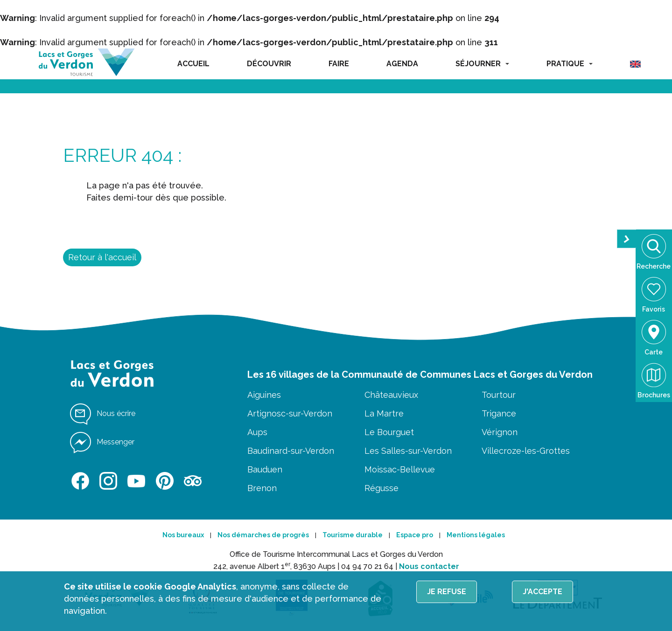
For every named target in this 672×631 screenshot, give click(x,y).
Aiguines (264, 395)
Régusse (381, 488)
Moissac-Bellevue (400, 469)
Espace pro (415, 535)
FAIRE (339, 64)
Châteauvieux (391, 395)
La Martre (384, 413)
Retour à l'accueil (102, 257)
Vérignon (500, 432)
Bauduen (265, 469)
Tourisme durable (353, 535)
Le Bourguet (389, 432)
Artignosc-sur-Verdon (290, 413)
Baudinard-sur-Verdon (291, 451)
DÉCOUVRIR (269, 64)
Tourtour (499, 395)
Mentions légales (476, 535)
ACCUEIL (193, 64)
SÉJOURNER (482, 64)
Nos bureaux (183, 535)
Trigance (499, 413)
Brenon (262, 488)
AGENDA (402, 64)
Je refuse (447, 592)
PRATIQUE (570, 64)
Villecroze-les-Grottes (526, 451)
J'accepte (542, 592)
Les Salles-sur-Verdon (408, 451)
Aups (257, 432)
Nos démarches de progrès (263, 535)
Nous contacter (429, 566)
